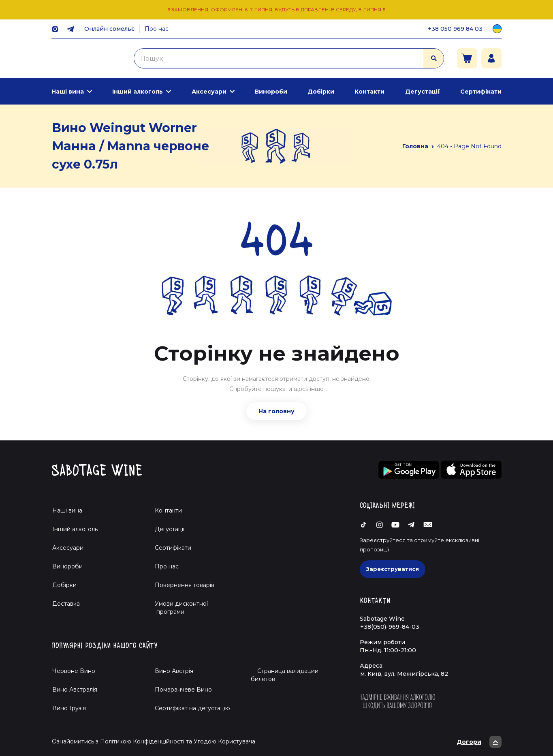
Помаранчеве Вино (183, 690)
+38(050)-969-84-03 (390, 627)
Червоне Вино (74, 671)
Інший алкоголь (138, 92)
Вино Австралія (75, 690)
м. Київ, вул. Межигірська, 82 (404, 674)
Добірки (321, 92)
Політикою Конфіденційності (142, 741)
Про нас (157, 29)
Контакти (369, 92)
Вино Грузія (69, 708)
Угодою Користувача (224, 741)
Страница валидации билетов (285, 675)
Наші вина (68, 92)
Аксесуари (209, 92)
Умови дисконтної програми (178, 608)
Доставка (66, 604)
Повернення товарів (185, 585)
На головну (276, 411)
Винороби (271, 92)
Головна (415, 146)
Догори (479, 742)
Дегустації (423, 92)
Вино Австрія (174, 671)
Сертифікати (481, 92)
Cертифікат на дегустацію (192, 708)
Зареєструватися (393, 569)
